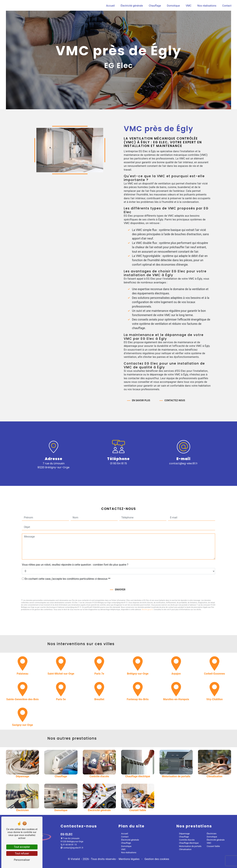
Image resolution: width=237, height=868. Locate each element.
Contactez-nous (175, 387)
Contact (227, 6)
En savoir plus (141, 387)
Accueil (110, 6)
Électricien (212, 834)
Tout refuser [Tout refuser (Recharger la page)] (22, 853)
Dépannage (184, 834)
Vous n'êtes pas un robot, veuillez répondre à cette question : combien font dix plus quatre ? (75, 551)
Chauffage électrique (189, 843)
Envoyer (120, 576)
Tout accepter (22, 847)
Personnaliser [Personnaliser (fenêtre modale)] (22, 860)
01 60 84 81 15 (118, 464)
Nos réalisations (207, 6)
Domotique (173, 6)
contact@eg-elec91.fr (183, 464)
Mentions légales (129, 859)
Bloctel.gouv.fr (147, 596)
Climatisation (185, 850)
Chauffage (155, 6)
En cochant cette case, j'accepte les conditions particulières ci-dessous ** (68, 565)
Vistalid (76, 859)
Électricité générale (132, 6)
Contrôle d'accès (187, 840)
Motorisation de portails (190, 846)
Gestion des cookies (157, 859)
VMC (189, 6)
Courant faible (213, 846)
